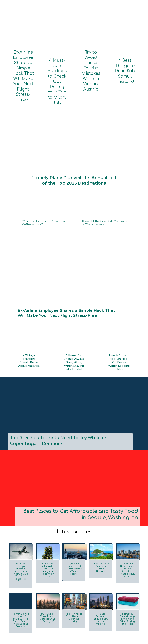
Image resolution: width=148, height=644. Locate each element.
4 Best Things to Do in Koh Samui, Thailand (125, 63)
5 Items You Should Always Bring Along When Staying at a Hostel (74, 335)
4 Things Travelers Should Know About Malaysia (29, 333)
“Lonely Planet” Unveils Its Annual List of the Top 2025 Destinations (74, 149)
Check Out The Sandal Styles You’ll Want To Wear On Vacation (104, 190)
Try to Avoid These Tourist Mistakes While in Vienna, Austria (91, 58)
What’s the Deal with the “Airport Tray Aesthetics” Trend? (42, 190)
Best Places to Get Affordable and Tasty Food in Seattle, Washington (79, 484)
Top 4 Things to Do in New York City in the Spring (74, 578)
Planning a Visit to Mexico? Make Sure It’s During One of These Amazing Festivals (20, 580)
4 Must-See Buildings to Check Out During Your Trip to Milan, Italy (57, 66)
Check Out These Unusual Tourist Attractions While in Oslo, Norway (127, 536)
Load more (18, 605)
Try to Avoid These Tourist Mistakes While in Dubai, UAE (47, 579)
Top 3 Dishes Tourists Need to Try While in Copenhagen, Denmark (70, 411)
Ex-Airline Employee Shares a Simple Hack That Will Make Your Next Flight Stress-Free (23, 61)
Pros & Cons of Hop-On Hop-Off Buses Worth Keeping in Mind (119, 333)
